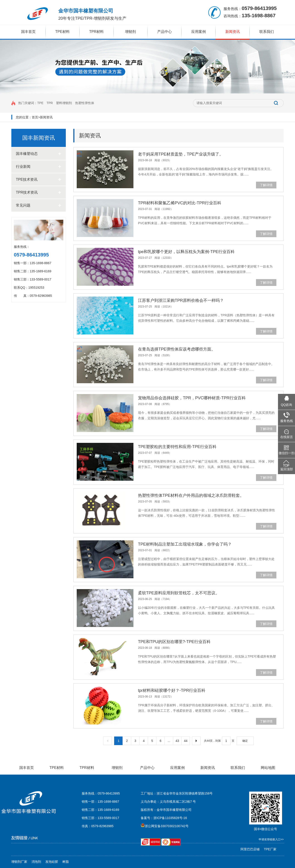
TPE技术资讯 (39, 179)
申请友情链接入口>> (271, 839)
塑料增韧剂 (64, 103)
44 (186, 741)
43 (177, 741)
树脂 (66, 862)
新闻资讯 (233, 32)
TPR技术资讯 (39, 192)
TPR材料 (96, 32)
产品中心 (165, 32)
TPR (50, 103)
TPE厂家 (270, 849)
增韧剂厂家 (19, 862)
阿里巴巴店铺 (250, 849)
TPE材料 (62, 32)
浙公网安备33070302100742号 (165, 826)
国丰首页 (28, 32)
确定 (245, 741)
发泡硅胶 (52, 862)
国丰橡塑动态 (39, 154)
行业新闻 (39, 167)
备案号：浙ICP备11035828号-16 (164, 818)
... (169, 741)
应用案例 (199, 32)
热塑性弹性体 (85, 103)
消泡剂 (36, 862)
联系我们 (267, 32)
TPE (40, 103)
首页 (35, 117)
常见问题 (39, 205)
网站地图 (268, 768)
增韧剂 (130, 32)
